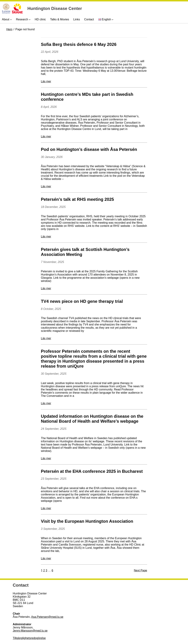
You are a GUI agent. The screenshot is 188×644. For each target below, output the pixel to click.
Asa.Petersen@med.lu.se (47, 617)
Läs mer (46, 81)
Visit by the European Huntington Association (87, 521)
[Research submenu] (30, 19)
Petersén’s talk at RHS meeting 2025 (77, 199)
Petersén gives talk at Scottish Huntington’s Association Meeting (85, 252)
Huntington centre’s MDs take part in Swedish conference (87, 97)
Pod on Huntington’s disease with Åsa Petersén (89, 149)
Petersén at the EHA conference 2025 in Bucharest (92, 471)
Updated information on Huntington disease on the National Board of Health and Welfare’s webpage (92, 419)
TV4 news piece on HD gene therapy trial (82, 301)
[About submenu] (11, 19)
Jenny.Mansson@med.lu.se (30, 631)
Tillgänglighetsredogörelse (29, 638)
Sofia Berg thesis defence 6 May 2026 (79, 44)
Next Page (140, 570)
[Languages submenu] (113, 19)
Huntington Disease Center (55, 8)
